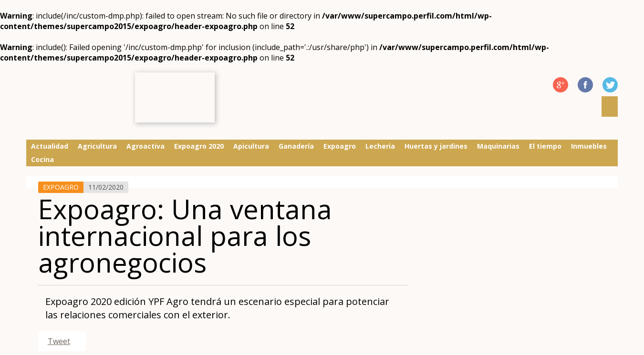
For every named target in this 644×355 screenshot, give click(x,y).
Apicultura (251, 146)
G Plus (561, 85)
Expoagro (340, 146)
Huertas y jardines (436, 146)
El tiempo (545, 146)
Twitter (610, 85)
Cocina (42, 159)
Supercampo (77, 99)
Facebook (585, 85)
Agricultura (97, 146)
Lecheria (380, 146)
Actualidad (50, 146)
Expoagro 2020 (199, 146)
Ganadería (296, 146)
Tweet (59, 341)
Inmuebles (589, 146)
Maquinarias (498, 146)
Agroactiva (145, 146)
